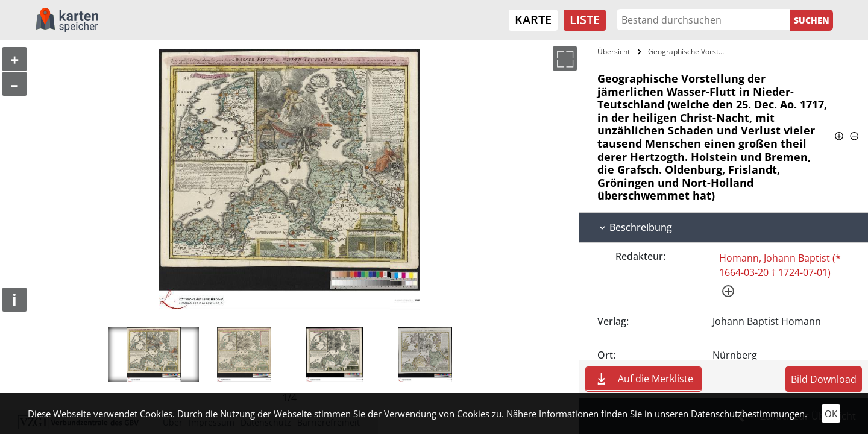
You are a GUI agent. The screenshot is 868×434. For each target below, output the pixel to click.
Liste (585, 20)
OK (831, 414)
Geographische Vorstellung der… (689, 52)
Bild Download (824, 379)
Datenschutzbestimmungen (748, 414)
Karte (533, 20)
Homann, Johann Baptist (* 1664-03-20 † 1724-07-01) (780, 265)
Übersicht (614, 52)
